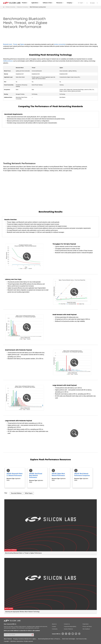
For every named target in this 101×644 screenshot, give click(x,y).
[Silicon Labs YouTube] (73, 634)
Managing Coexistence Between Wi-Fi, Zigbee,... (25, 639)
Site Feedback (86, 629)
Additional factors (8, 61)
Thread (15, 44)
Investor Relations (68, 629)
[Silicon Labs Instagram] (66, 634)
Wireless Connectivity (11, 7)
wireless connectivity (60, 44)
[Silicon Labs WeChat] (76, 634)
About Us (54, 624)
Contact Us (67, 624)
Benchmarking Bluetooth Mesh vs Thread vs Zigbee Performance (23, 553)
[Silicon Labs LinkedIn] (63, 634)
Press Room (86, 624)
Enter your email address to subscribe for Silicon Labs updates (22, 631)
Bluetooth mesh (8, 44)
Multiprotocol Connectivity (22, 7)
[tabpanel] (15, 478)
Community (55, 629)
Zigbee (22, 44)
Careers (54, 627)
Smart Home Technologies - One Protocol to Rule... (75, 639)
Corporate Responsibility (70, 627)
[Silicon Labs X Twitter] (69, 634)
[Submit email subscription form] (32, 635)
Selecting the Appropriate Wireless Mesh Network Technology (22, 612)
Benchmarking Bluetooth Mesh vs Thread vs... (50, 639)
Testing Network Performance (19, 164)
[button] (27, 257)
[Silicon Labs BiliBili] (79, 634)
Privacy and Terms (87, 627)
